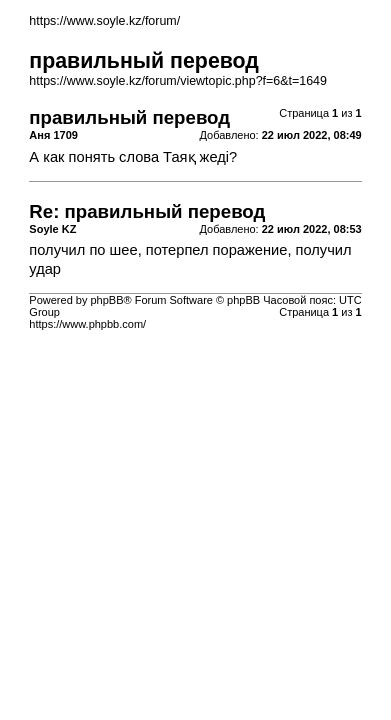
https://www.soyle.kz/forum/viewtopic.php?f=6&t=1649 (178, 81)
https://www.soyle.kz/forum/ (104, 21)
